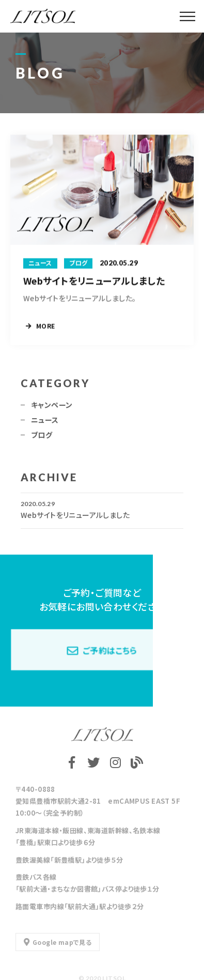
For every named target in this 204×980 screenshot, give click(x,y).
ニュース (45, 423)
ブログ (42, 438)
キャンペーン (52, 408)
